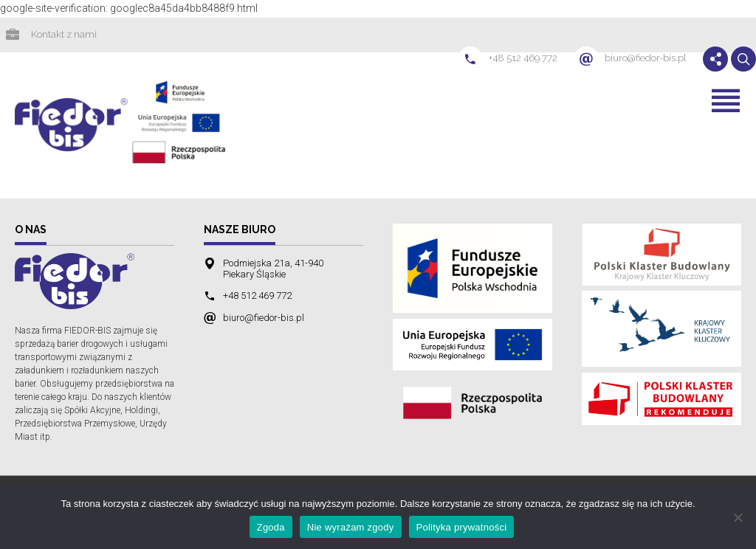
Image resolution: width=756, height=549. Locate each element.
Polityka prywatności (462, 527)
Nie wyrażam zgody (351, 527)
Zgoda (271, 527)
